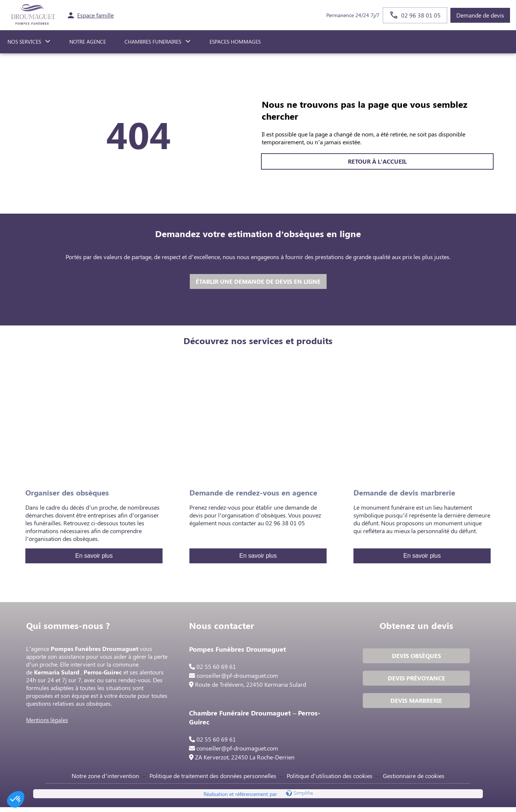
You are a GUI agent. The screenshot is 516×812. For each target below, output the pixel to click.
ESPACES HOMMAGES (235, 42)
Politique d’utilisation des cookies (330, 779)
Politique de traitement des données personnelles (213, 779)
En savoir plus (94, 556)
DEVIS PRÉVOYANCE (415, 680)
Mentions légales (49, 722)
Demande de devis (480, 15)
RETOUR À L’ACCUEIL (139, 161)
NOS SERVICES (24, 42)
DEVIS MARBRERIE (416, 703)
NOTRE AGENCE (88, 42)
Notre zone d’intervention (105, 779)
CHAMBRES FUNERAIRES (153, 42)
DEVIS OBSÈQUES (415, 658)
